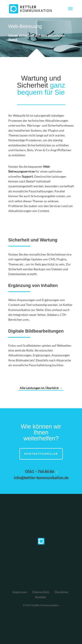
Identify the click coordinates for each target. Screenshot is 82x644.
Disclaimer (61, 592)
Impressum (20, 592)
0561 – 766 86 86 (40, 471)
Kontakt (41, 597)
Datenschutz (41, 592)
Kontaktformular (41, 454)
